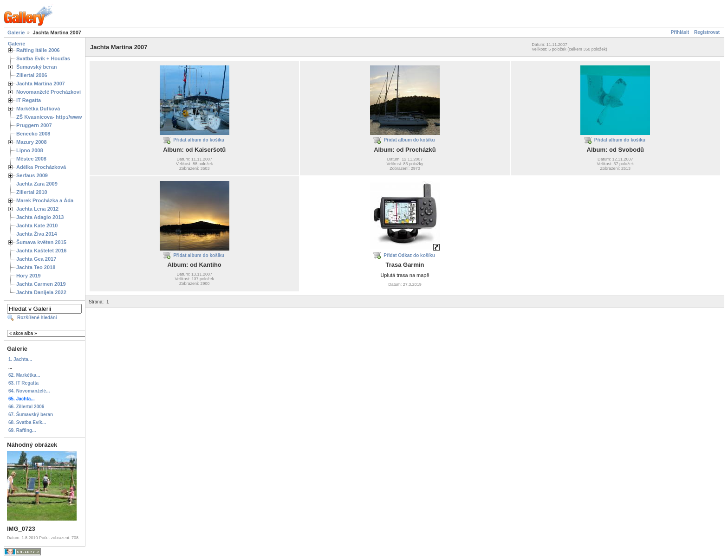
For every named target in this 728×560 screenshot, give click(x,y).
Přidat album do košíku (199, 140)
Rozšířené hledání (37, 318)
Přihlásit (680, 32)
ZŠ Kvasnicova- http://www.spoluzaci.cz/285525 (74, 117)
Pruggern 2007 (34, 125)
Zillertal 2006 (32, 75)
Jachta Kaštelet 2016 (41, 251)
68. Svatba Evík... (27, 422)
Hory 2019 (29, 276)
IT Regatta (29, 100)
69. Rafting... (22, 430)
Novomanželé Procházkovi (49, 92)
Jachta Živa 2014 (37, 234)
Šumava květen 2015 (41, 242)
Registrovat (707, 32)
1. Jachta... (20, 359)
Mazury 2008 (32, 142)
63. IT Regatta (23, 383)
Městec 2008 (31, 159)
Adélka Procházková (41, 167)
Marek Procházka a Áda (45, 200)
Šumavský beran (37, 67)
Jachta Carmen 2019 (41, 284)
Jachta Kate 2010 (37, 225)
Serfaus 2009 (32, 175)
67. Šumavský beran (31, 415)
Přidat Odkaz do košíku (409, 255)
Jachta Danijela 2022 (41, 292)
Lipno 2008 (30, 150)
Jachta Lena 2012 (37, 209)
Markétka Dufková (38, 109)
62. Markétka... (24, 375)
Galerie (16, 32)
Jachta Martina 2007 (41, 84)
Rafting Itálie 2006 (38, 50)
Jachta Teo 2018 (36, 267)
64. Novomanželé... (29, 391)
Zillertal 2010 (32, 192)
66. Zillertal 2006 (26, 407)
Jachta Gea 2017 (36, 259)
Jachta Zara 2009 (37, 184)
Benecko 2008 (33, 134)
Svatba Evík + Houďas (43, 58)
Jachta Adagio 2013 (40, 217)
